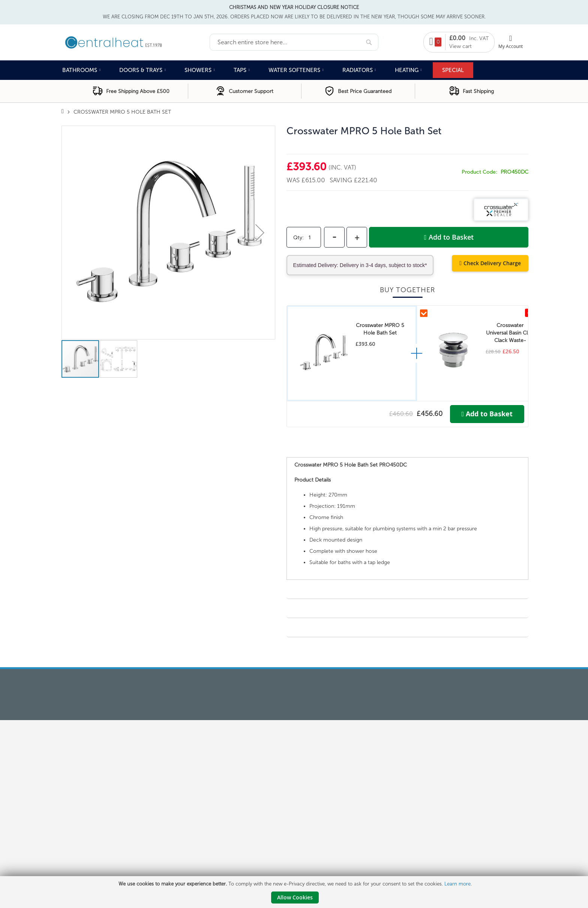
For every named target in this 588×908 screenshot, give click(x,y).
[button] (260, 233)
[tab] (407, 450)
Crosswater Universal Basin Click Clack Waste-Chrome (510, 333)
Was (294, 180)
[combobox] (294, 42)
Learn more (457, 884)
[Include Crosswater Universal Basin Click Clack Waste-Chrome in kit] (424, 313)
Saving (342, 180)
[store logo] (136, 42)
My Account (511, 46)
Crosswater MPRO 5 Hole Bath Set (380, 329)
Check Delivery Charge (492, 263)
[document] (295, 892)
